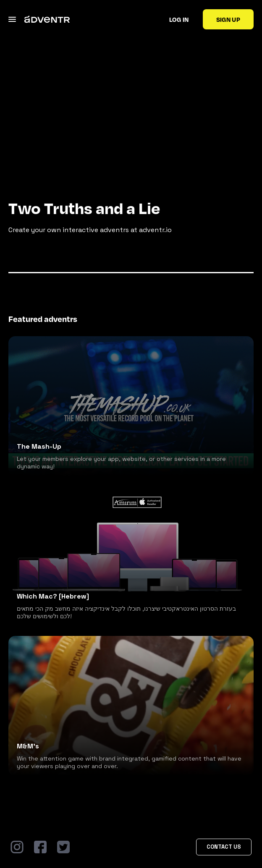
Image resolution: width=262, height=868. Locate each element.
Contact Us (224, 847)
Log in (179, 19)
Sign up (228, 19)
